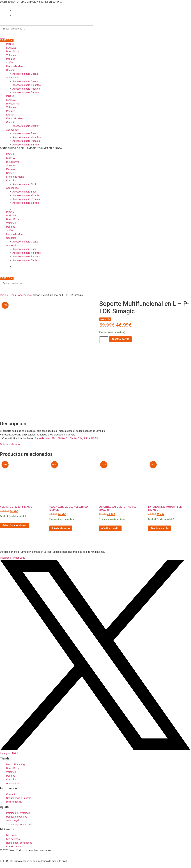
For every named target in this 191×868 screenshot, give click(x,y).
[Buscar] (3, 35)
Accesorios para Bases (25, 81)
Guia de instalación (11, 447)
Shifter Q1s (76, 441)
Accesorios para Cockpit (26, 74)
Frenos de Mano (15, 66)
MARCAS (11, 48)
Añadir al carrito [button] (61, 531)
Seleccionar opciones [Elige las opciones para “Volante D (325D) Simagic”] (14, 528)
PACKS (10, 44)
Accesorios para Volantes (27, 85)
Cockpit (10, 70)
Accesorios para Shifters (26, 92)
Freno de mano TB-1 (46, 441)
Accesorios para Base (24, 192)
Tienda (12, 295)
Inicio (3, 295)
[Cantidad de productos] (104, 340)
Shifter (10, 63)
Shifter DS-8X (91, 441)
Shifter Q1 (63, 441)
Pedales (11, 59)
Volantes (11, 55)
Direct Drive (13, 51)
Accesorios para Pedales (26, 89)
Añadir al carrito (120, 339)
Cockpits (11, 180)
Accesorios (12, 78)
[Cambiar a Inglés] (102, 10)
